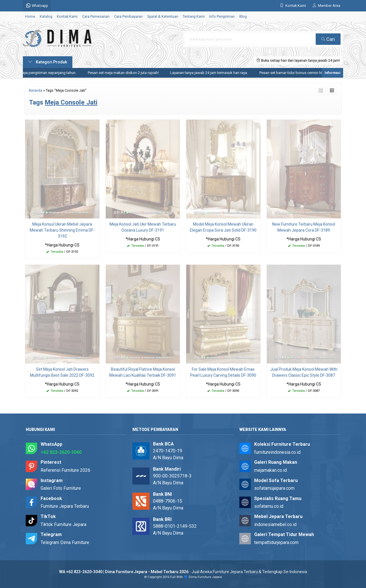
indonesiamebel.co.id (275, 524)
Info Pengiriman (222, 16)
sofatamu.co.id (269, 506)
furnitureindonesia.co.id (277, 452)
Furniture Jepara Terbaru (65, 506)
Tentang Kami (194, 16)
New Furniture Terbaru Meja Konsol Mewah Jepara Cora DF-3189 (304, 227)
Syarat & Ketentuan (163, 16)
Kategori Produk (48, 62)
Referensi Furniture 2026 (65, 470)
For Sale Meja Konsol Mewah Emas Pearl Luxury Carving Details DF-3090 (223, 372)
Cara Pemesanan (96, 16)
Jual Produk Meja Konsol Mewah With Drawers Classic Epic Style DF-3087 (304, 372)
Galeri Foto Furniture (61, 488)
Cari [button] (328, 39)
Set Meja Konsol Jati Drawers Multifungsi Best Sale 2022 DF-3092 (62, 372)
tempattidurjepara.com (276, 542)
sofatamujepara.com (274, 488)
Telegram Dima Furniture (65, 542)
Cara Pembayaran (128, 16)
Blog (243, 16)
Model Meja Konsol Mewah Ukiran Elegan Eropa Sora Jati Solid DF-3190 (223, 227)
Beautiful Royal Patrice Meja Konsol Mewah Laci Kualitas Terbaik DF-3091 (143, 372)
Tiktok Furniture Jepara (63, 524)
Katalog (46, 16)
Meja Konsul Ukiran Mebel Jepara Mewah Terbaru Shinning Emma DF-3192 (62, 230)
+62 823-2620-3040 (61, 452)
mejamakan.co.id (270, 470)
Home (30, 16)
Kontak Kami (67, 16)
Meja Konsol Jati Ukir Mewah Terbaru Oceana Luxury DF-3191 (143, 227)
